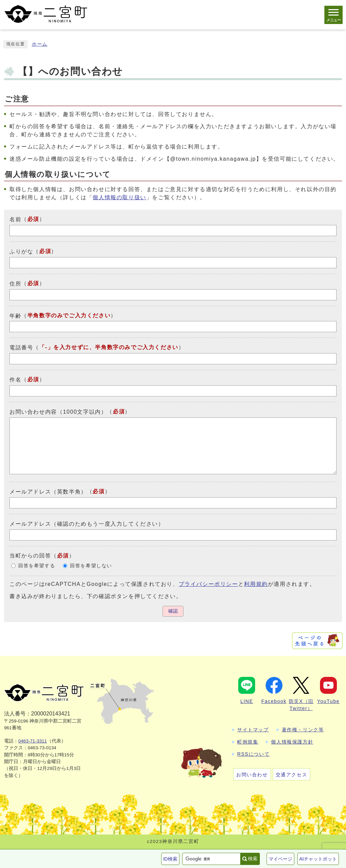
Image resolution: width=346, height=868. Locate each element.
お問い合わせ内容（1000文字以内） (58, 412)
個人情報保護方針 (292, 742)
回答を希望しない (91, 566)
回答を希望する (37, 566)
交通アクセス (292, 775)
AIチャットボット (318, 859)
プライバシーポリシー (208, 584)
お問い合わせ (252, 775)
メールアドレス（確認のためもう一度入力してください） (87, 524)
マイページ (280, 859)
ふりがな (21, 252)
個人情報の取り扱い (119, 197)
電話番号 (21, 348)
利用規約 (256, 584)
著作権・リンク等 (303, 730)
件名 (15, 380)
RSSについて (253, 754)
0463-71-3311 (33, 741)
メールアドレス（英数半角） (48, 492)
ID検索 (170, 859)
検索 (253, 859)
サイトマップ (253, 730)
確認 (173, 611)
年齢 (15, 315)
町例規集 (248, 742)
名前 (15, 219)
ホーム (40, 44)
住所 (15, 284)
